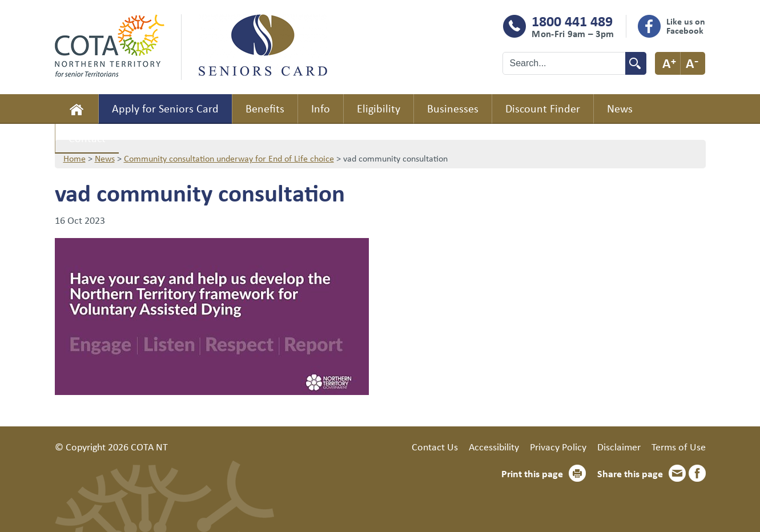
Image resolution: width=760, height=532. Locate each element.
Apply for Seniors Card (165, 108)
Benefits (265, 108)
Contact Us (435, 446)
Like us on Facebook (686, 26)
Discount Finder (543, 108)
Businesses (453, 108)
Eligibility (379, 108)
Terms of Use (679, 446)
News (620, 108)
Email (677, 473)
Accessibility (494, 446)
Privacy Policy (558, 446)
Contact (87, 138)
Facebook (697, 473)
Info (321, 108)
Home (77, 109)
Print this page (532, 473)
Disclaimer (619, 446)
